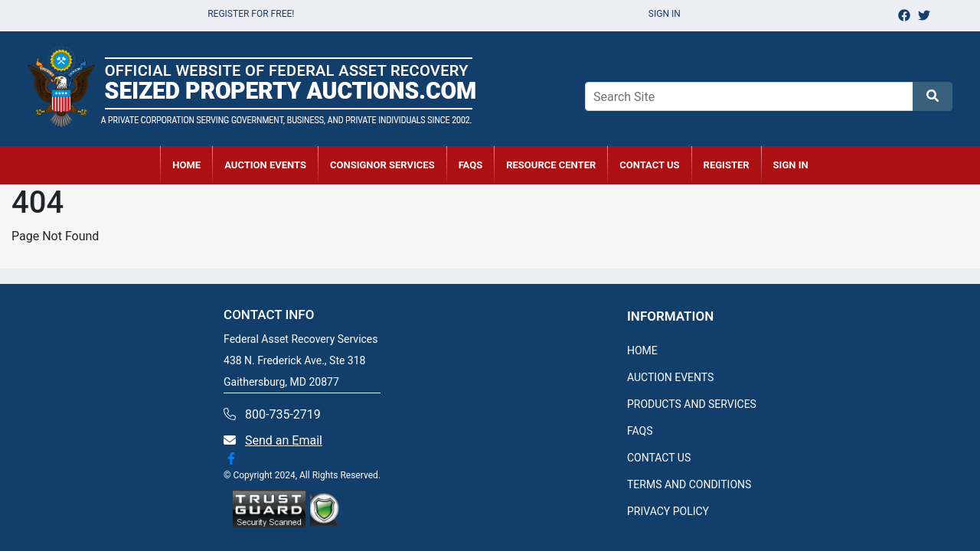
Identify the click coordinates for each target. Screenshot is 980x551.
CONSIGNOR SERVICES (382, 165)
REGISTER (727, 165)
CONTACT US (649, 165)
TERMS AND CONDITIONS (689, 484)
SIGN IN (791, 165)
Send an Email (284, 440)
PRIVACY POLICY (668, 511)
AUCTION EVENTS (265, 165)
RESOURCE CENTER (551, 165)
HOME (186, 165)
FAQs (471, 165)
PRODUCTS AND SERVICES (692, 404)
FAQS (640, 431)
